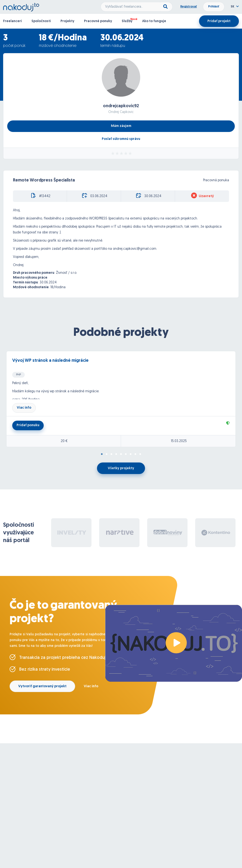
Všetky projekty (121, 468)
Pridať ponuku (28, 425)
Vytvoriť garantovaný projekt (42, 686)
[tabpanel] (121, 399)
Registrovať (189, 7)
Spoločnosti (41, 21)
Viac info (24, 408)
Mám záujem (121, 126)
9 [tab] (140, 454)
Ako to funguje (154, 21)
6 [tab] (126, 454)
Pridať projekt (219, 21)
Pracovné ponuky (98, 21)
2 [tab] (107, 454)
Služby (127, 21)
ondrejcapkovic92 (121, 106)
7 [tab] (131, 454)
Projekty (67, 21)
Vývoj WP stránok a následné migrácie (50, 361)
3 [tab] (111, 454)
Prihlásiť (214, 7)
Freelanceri (12, 21)
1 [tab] (102, 454)
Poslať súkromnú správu (121, 139)
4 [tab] (116, 454)
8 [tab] (135, 454)
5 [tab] (121, 454)
